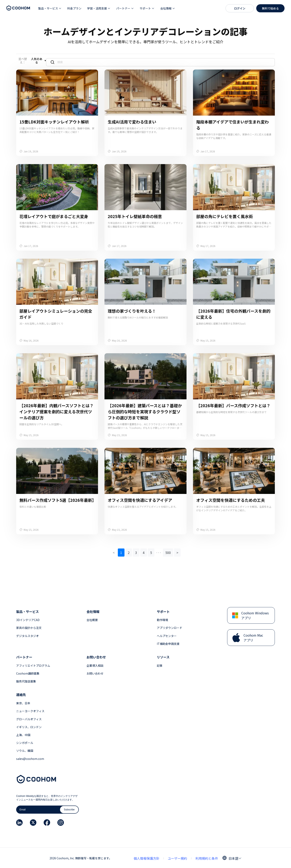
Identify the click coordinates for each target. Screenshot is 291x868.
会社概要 (92, 619)
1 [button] (121, 552)
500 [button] (168, 552)
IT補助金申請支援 (168, 643)
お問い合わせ (95, 672)
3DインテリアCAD (28, 619)
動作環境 (162, 619)
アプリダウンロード (170, 627)
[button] (50, 8)
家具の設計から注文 (29, 627)
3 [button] (136, 552)
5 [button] (151, 552)
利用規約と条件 (207, 857)
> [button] (177, 552)
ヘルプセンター (167, 635)
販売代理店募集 (26, 680)
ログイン (240, 8)
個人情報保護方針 (147, 857)
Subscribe (69, 809)
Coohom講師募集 (28, 672)
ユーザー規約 (177, 857)
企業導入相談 (95, 664)
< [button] (114, 552)
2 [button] (129, 552)
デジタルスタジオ (27, 635)
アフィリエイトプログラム (33, 664)
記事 (160, 664)
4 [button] (144, 552)
